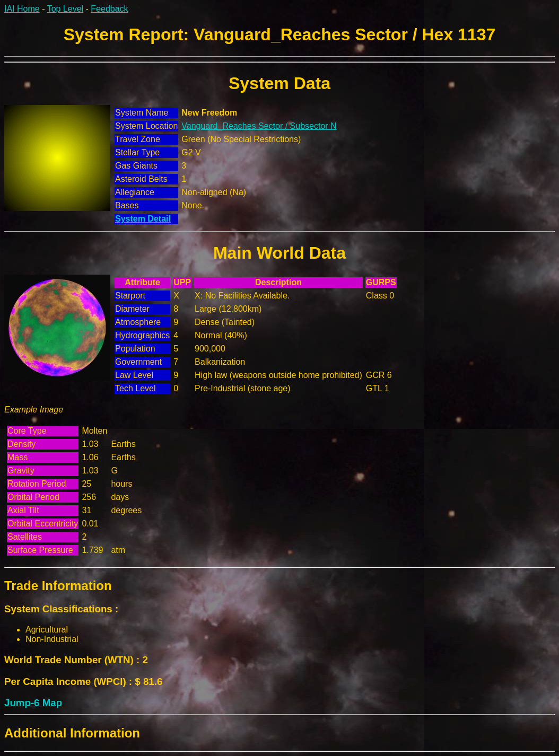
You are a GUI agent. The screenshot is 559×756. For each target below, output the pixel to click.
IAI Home (22, 9)
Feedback (109, 9)
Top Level (65, 9)
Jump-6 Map (33, 703)
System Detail (143, 219)
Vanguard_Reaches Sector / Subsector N (259, 126)
